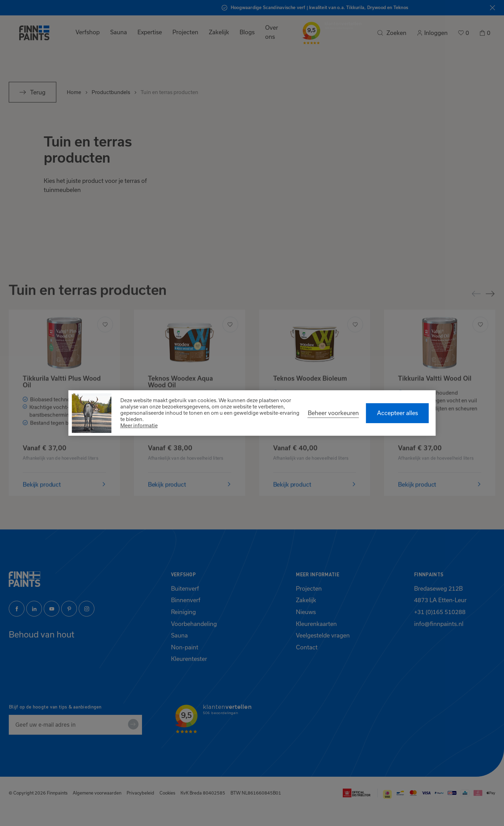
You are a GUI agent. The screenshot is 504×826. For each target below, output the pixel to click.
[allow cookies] (397, 413)
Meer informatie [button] (139, 425)
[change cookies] (333, 413)
